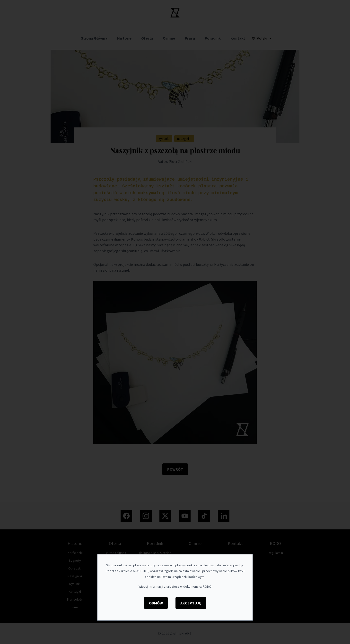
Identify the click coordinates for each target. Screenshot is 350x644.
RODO (207, 586)
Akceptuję (191, 603)
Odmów (156, 603)
